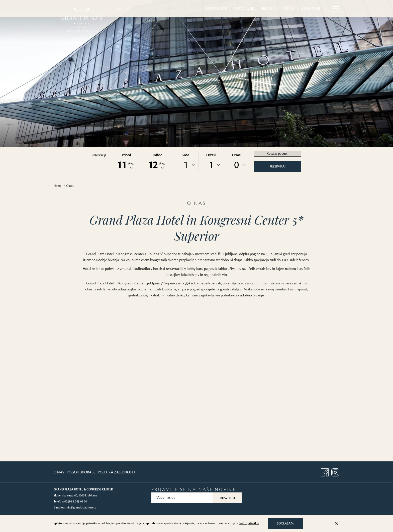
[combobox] (186, 165)
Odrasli (211, 155)
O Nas (59, 472)
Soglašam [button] (285, 523)
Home (58, 186)
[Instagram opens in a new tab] (335, 472)
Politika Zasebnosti (116, 472)
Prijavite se (227, 498)
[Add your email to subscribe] (182, 498)
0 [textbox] (236, 165)
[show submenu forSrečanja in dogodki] (274, 9)
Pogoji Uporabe (81, 472)
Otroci (237, 155)
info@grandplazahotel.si (81, 508)
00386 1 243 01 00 (76, 502)
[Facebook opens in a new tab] (325, 472)
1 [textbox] (186, 165)
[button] (126, 161)
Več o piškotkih (249, 523)
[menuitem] (164, 9)
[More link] (334, 9)
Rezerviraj (277, 166)
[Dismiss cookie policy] (336, 523)
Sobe (186, 155)
